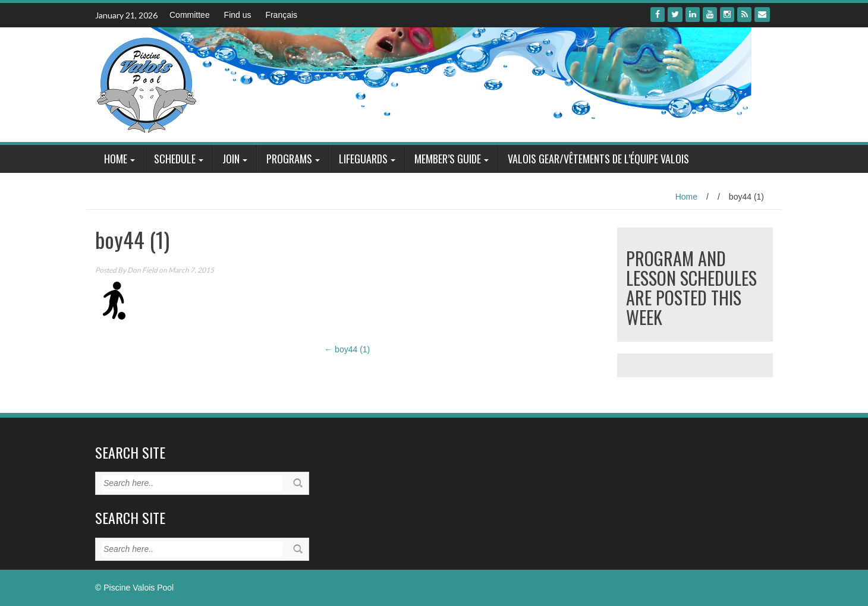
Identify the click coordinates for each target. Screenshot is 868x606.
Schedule (175, 159)
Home (116, 159)
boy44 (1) (347, 349)
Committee (190, 15)
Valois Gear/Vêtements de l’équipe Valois (598, 159)
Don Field (142, 270)
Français (281, 15)
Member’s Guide (448, 159)
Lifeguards (363, 159)
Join (231, 159)
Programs (289, 159)
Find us (238, 15)
